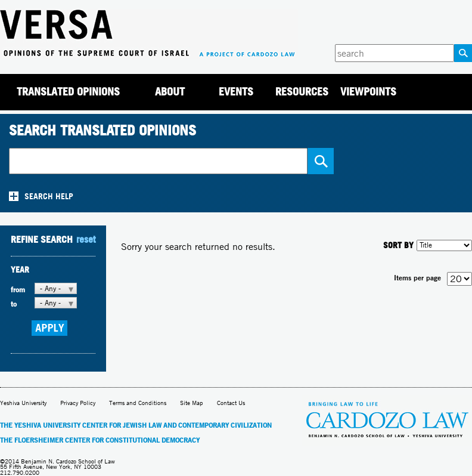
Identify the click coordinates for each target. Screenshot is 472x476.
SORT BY (398, 245)
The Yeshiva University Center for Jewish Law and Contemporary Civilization (136, 425)
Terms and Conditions (138, 403)
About (170, 92)
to (14, 304)
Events (236, 92)
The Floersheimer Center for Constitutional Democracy (100, 440)
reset (86, 239)
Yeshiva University (23, 403)
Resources (302, 92)
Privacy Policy (78, 403)
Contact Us (231, 403)
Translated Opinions (68, 92)
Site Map (192, 403)
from (18, 290)
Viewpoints (368, 92)
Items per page (417, 278)
